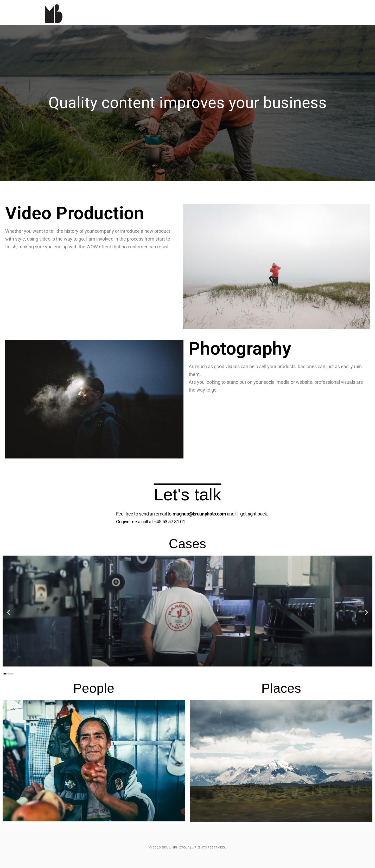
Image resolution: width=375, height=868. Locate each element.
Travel (299, 4)
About (326, 4)
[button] (8, 612)
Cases (273, 4)
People (94, 688)
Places (281, 688)
